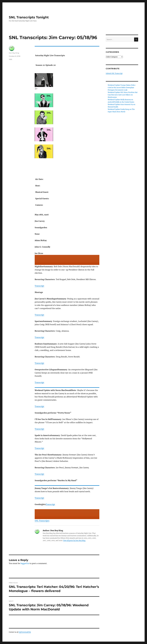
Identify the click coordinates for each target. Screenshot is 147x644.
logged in (25, 563)
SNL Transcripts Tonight (29, 17)
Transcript (39, 286)
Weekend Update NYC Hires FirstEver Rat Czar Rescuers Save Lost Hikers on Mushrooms (123, 95)
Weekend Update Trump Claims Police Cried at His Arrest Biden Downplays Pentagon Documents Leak (122, 88)
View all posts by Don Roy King (74, 541)
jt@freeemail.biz (25, 632)
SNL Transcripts (42, 521)
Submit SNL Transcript (114, 73)
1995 (10, 59)
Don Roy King (14, 53)
